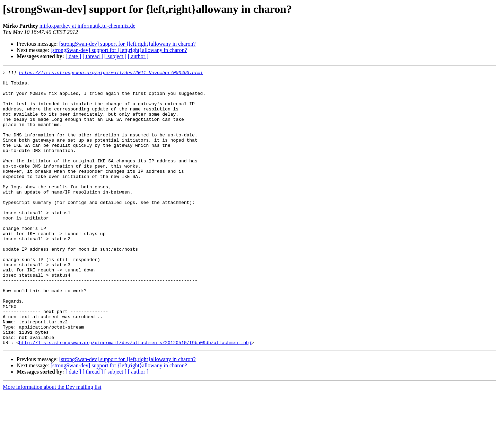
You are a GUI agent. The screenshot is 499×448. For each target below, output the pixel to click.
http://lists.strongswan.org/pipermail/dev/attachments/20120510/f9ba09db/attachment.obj (135, 397)
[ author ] (138, 56)
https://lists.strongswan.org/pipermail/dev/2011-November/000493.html (111, 73)
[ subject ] (115, 56)
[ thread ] (93, 56)
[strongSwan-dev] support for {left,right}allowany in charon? (128, 44)
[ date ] (73, 56)
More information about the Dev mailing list (52, 442)
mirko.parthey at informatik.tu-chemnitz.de (87, 26)
